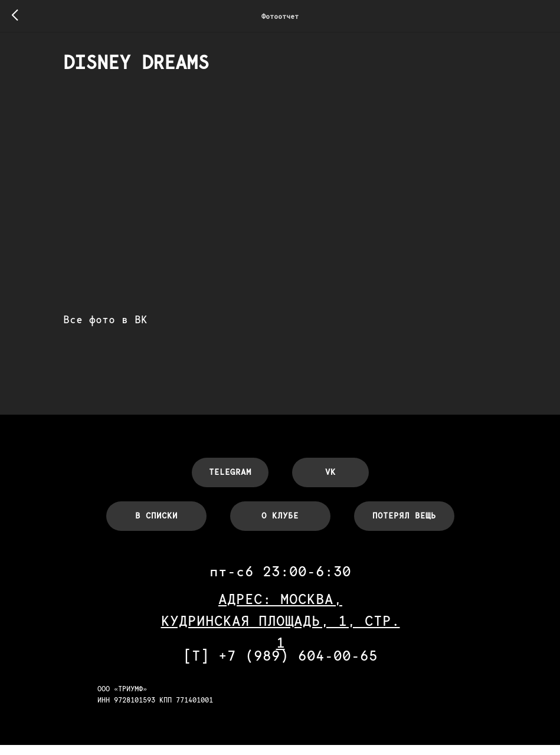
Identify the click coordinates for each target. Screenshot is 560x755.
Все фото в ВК (134, 324)
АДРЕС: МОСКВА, (280, 609)
